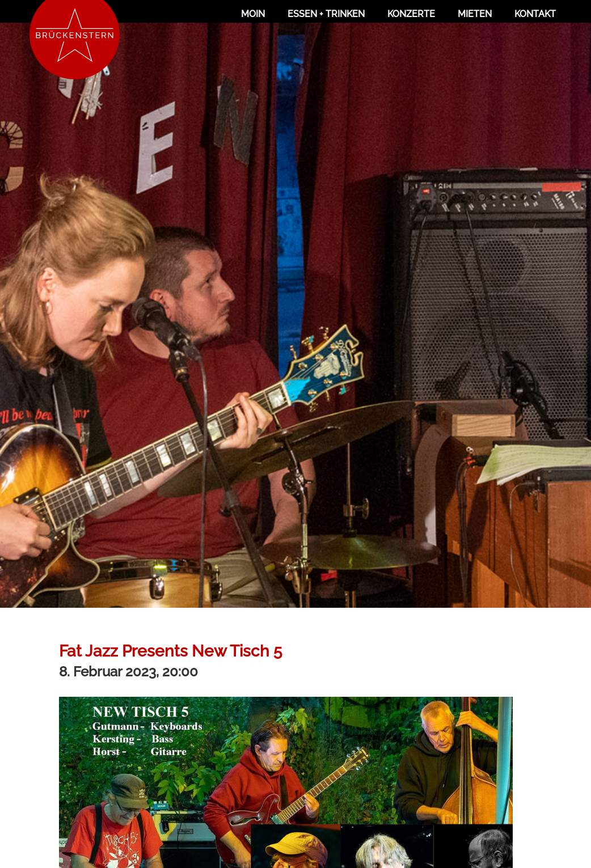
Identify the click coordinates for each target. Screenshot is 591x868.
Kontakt (535, 14)
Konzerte (411, 14)
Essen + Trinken (326, 14)
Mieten (475, 14)
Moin (253, 14)
